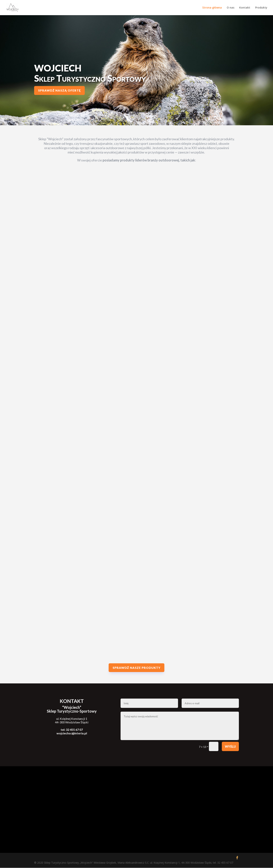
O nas (231, 8)
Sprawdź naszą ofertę (59, 90)
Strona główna (212, 8)
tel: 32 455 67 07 (72, 730)
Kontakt (245, 8)
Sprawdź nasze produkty (137, 668)
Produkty (261, 8)
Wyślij (230, 747)
